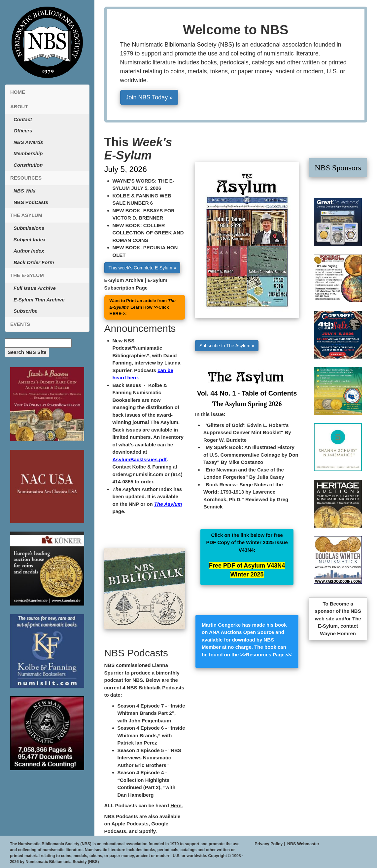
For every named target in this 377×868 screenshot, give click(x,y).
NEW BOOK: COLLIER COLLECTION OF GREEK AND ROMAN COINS (148, 233)
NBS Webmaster (303, 844)
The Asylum (26, 215)
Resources (26, 178)
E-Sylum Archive (124, 280)
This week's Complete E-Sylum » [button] (142, 268)
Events (20, 324)
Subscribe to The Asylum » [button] (227, 346)
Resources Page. (266, 655)
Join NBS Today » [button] (149, 97)
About (19, 106)
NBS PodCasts (31, 202)
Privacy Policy (269, 844)
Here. (177, 805)
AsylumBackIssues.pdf (140, 459)
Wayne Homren (338, 633)
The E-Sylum (27, 275)
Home (18, 92)
